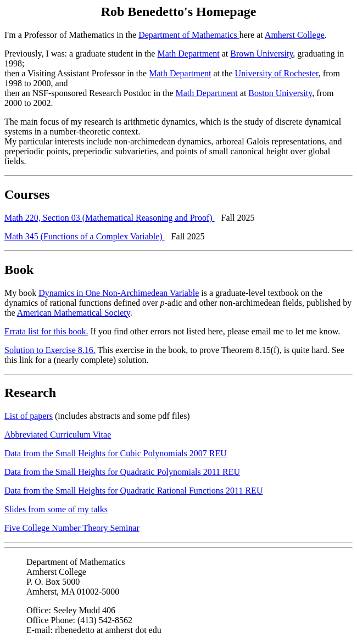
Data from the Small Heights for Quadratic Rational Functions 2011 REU (133, 491)
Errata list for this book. (46, 331)
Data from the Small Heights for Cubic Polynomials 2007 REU (116, 453)
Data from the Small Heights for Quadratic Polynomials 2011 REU (122, 472)
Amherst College (295, 35)
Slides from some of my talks (56, 509)
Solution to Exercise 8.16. (50, 350)
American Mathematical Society (74, 313)
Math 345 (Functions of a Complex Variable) (85, 236)
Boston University (280, 93)
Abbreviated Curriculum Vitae (58, 435)
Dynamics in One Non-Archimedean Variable (119, 293)
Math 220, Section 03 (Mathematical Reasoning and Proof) (110, 218)
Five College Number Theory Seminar (72, 528)
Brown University (261, 54)
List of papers (29, 416)
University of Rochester (277, 73)
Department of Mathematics (189, 35)
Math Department (188, 54)
